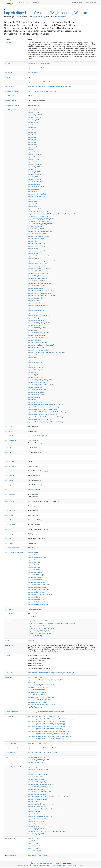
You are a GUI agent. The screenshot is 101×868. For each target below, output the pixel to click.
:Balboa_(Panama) (36, 196)
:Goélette (33, 258)
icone (8, 471)
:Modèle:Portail (35, 580)
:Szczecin (34, 365)
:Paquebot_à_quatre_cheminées (41, 224)
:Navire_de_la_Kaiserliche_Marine (41, 219)
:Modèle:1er (34, 555)
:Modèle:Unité (35, 597)
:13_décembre (35, 117)
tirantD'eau (10, 525)
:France (33, 253)
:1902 (32, 127)
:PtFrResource (34, 841)
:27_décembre (35, 162)
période (9, 515)
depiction (9, 716)
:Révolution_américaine (38, 343)
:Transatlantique (36, 226)
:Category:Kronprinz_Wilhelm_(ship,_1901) (46, 680)
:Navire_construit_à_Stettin (39, 216)
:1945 (32, 145)
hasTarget (10, 838)
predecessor (11, 748)
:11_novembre (35, 115)
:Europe (33, 248)
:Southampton (35, 362)
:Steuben (33, 826)
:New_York (34, 300)
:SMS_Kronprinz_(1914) (38, 819)
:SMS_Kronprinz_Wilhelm (38, 760)
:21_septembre (35, 154)
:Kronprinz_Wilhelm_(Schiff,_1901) (42, 685)
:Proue (33, 330)
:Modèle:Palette (35, 577)
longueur (9, 485)
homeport (9, 73)
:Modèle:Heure (35, 572)
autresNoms (10, 440)
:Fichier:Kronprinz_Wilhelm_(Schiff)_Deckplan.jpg (46, 404)
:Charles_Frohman (36, 229)
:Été (32, 400)
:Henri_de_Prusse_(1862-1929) (40, 273)
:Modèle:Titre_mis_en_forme (39, 592)
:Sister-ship (34, 357)
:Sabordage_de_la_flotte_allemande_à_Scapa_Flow (47, 352)
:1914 (32, 132)
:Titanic (33, 372)
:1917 (32, 137)
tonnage (9, 534)
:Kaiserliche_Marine (37, 286)
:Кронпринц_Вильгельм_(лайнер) (41, 705)
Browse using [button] (25, 2)
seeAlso (8, 673)
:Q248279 (33, 682)
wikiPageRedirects (13, 757)
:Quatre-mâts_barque (37, 335)
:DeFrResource (34, 843)
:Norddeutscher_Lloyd (37, 305)
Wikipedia (36, 866)
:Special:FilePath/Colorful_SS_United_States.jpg (47, 724)
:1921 (32, 140)
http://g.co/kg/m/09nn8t (35, 707)
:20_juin (33, 149)
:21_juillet (34, 152)
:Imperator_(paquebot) (37, 787)
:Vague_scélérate (36, 829)
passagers (10, 494)
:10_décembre (35, 110)
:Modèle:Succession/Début (39, 585)
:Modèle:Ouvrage (36, 575)
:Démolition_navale (36, 246)
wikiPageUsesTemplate (14, 552)
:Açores (33, 192)
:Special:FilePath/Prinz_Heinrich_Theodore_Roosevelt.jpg (49, 736)
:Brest (32, 201)
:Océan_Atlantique (36, 310)
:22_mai (33, 157)
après (8, 431)
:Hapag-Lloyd (35, 271)
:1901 (32, 125)
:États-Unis (34, 397)
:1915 (32, 135)
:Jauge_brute (35, 276)
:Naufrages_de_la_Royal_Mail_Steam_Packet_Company (48, 797)
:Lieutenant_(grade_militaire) (39, 293)
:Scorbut (33, 355)
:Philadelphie (35, 318)
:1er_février (34, 147)
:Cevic (32, 772)
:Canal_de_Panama (37, 209)
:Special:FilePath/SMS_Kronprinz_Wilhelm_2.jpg (47, 739)
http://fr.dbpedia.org (39, 17)
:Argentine (34, 189)
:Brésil (32, 206)
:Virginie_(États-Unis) (37, 390)
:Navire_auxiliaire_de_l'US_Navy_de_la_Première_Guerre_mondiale (52, 214)
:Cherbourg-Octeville (37, 234)
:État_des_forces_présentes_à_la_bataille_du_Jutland (47, 831)
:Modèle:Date (35, 562)
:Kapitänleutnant (36, 288)
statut (8, 520)
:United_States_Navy (37, 382)
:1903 (32, 130)
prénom (9, 506)
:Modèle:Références (37, 582)
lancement (10, 475)
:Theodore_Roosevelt (37, 370)
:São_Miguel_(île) (36, 367)
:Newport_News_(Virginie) (39, 303)
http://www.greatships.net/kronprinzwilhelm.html (43, 91)
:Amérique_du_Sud (36, 187)
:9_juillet (33, 177)
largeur (9, 480)
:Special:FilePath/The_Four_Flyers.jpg (43, 716)
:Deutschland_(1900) (37, 244)
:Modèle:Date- (35, 565)
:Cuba (32, 241)
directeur (9, 462)
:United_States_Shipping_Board (40, 385)
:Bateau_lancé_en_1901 (38, 211)
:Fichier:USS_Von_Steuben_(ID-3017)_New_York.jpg (47, 412)
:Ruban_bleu (35, 340)
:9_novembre (35, 179)
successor (11, 753)
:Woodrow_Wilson (36, 392)
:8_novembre (35, 174)
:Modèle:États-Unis (36, 599)
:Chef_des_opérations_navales (40, 231)
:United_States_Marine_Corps (40, 380)
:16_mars (33, 120)
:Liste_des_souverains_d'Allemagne (42, 296)
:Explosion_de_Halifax (37, 251)
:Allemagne (34, 184)
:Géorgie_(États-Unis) (37, 266)
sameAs (8, 677)
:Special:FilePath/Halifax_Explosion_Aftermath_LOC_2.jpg (50, 726)
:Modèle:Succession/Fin (38, 587)
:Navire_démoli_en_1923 (38, 221)
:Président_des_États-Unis (39, 333)
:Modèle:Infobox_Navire (38, 604)
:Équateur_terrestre (37, 395)
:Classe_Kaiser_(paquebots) (39, 774)
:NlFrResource (34, 838)
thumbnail (9, 87)
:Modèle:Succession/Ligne (39, 590)
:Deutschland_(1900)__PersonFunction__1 (44, 748)
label (7, 656)
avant (8, 448)
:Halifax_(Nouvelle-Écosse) (39, 268)
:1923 (32, 142)
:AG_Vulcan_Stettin (37, 68)
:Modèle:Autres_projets (38, 557)
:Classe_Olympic (36, 777)
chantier (9, 452)
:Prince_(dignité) (36, 325)
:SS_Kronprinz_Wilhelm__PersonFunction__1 (45, 82)
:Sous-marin (34, 360)
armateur (9, 436)
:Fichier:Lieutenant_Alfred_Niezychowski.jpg (44, 407)
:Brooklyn (33, 204)
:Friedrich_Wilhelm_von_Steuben (41, 256)
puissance (10, 511)
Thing (17, 17)
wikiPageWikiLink (11, 110)
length (8, 77)
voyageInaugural (12, 548)
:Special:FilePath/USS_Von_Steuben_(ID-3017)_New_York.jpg (51, 719)
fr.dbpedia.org (62, 17)
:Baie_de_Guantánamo (38, 194)
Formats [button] (37, 2)
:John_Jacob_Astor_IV (38, 278)
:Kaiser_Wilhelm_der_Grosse (40, 283)
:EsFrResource (34, 846)
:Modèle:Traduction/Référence (40, 595)
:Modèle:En (34, 570)
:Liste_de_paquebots (37, 794)
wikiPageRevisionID (12, 105)
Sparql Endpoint (91, 2)
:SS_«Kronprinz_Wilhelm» (39, 700)
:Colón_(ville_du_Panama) (39, 236)
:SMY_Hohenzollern (37, 348)
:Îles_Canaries (35, 402)
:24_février (34, 159)
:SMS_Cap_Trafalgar (37, 814)
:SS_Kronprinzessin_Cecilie (39, 350)
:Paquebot (34, 313)
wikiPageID (9, 96)
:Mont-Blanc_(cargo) (37, 298)
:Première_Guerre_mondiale (39, 63)
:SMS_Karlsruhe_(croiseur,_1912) (41, 345)
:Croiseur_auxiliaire (36, 239)
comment (9, 645)
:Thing (31, 640)
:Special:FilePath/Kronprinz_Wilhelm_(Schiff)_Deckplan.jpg (50, 731)
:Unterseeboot (35, 387)
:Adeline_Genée (36, 182)
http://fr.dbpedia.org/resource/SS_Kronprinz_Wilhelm (46, 13)
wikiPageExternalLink (13, 91)
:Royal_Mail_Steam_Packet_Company (42, 809)
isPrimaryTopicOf (11, 743)
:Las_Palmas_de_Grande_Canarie (41, 291)
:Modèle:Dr (34, 567)
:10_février (34, 112)
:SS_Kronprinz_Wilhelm (36, 677)
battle (8, 63)
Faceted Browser (76, 2)
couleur (9, 457)
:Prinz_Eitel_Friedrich (37, 328)
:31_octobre (34, 167)
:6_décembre (35, 172)
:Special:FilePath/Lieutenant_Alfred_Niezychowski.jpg (48, 734)
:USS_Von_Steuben (37, 762)
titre (8, 529)
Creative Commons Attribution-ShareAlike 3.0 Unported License (67, 866)
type (8, 538)
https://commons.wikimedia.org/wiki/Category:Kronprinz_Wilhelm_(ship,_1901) (52, 673)
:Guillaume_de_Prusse (38, 263)
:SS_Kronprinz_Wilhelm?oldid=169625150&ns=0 (46, 712)
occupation (9, 82)
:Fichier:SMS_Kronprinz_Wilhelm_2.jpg (43, 409)
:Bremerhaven (35, 199)
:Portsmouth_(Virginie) (37, 320)
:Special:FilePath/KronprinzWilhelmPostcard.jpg (46, 729)
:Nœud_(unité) (35, 308)
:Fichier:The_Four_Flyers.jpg (39, 419)
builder (8, 68)
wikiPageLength (11, 101)
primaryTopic (11, 855)
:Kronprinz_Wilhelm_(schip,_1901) (41, 697)
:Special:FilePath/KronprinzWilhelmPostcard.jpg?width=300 (50, 87)
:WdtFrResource (34, 851)
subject (8, 621)
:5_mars (33, 169)
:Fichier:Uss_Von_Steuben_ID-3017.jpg (43, 414)
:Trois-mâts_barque (37, 377)
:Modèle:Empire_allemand (39, 602)
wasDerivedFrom (11, 712)
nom (8, 489)
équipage (10, 614)
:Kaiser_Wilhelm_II (36, 281)
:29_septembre (35, 164)
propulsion (10, 501)
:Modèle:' (33, 552)
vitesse (9, 543)
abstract (8, 43)
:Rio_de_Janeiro (36, 338)
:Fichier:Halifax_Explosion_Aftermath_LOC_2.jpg (46, 417)
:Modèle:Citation (36, 560)
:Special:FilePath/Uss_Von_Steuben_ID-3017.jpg (47, 721)
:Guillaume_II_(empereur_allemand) (42, 261)
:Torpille (33, 375)
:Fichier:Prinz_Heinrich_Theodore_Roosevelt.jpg (45, 422)
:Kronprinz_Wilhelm (37, 690)
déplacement (11, 466)
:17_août (33, 122)
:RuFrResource (34, 848)
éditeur (9, 609)
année (9, 426)
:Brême (33, 73)
